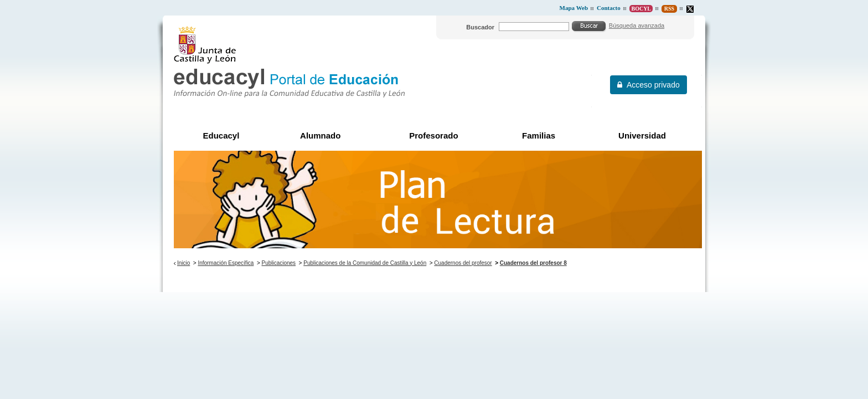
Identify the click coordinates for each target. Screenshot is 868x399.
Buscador (480, 27)
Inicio (184, 263)
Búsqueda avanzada (637, 25)
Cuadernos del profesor (463, 263)
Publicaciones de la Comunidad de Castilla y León (365, 263)
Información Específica (226, 263)
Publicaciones (279, 263)
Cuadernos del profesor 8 (533, 263)
